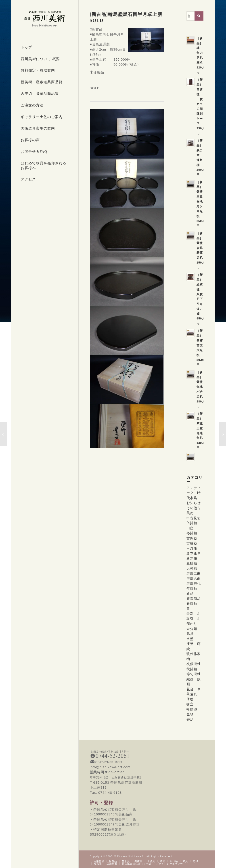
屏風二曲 (194, 573)
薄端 (190, 699)
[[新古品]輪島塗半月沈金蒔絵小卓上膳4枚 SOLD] (223, 434)
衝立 (190, 704)
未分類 (192, 629)
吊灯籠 (192, 548)
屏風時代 (194, 583)
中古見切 (194, 518)
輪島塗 (192, 709)
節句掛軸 (194, 674)
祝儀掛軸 (194, 664)
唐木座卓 (194, 553)
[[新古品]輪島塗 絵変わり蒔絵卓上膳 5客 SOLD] (3, 434)
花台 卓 (194, 689)
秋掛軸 (192, 669)
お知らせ (194, 503)
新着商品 (194, 599)
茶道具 (192, 694)
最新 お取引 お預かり (194, 619)
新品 (190, 593)
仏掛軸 (192, 523)
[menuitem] (45, 48)
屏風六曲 (194, 578)
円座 (190, 528)
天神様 (192, 568)
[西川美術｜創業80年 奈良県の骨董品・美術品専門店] (45, 19)
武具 (190, 634)
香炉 (190, 719)
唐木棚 (192, 558)
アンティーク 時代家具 (194, 493)
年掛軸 (192, 588)
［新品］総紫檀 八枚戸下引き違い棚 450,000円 (202, 299)
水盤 (190, 639)
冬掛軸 (192, 533)
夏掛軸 (192, 563)
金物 (190, 714)
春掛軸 (192, 603)
